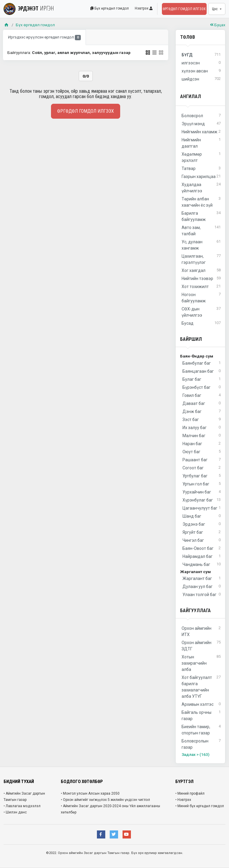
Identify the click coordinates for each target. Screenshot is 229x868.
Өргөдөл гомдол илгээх (184, 9)
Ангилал (191, 96)
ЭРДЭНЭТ (29, 8)
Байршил (191, 339)
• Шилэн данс (15, 812)
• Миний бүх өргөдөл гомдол (200, 806)
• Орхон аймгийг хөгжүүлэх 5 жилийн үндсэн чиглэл (105, 800)
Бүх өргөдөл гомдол (110, 8)
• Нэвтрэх (183, 800)
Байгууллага (195, 611)
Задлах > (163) (195, 754)
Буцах (218, 25)
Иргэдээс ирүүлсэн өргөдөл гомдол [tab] (44, 38)
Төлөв (188, 37)
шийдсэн (201, 79)
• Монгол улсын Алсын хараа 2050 (90, 793)
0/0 (86, 76)
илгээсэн (201, 63)
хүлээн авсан (201, 71)
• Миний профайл (190, 793)
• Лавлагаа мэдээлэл (22, 806)
